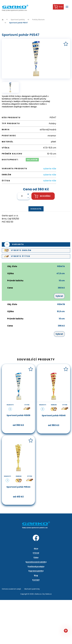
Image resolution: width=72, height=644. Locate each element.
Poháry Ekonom (38, 20)
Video (36, 557)
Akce (36, 549)
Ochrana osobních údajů (11, 589)
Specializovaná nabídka (36, 562)
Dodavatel (36, 209)
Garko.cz (48, 594)
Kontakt (36, 580)
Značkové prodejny (36, 567)
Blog (36, 575)
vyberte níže (50, 169)
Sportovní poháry (18, 20)
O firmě (36, 553)
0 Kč (58, 7)
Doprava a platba (36, 571)
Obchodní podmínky (32, 589)
